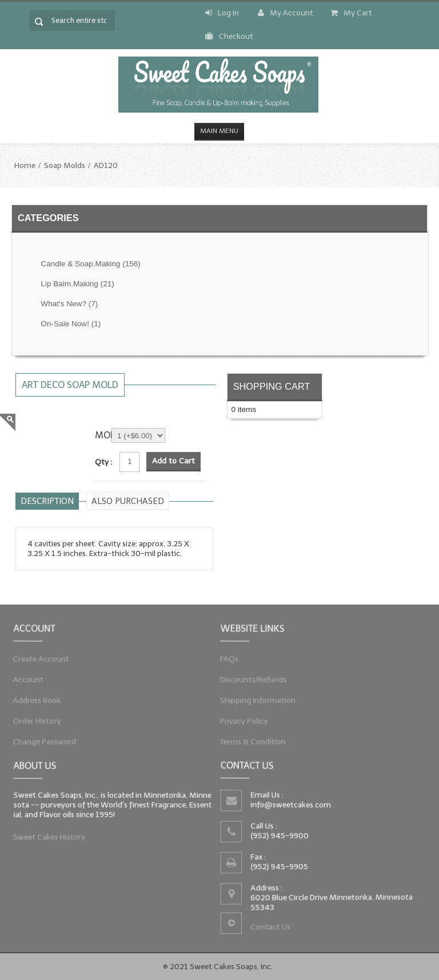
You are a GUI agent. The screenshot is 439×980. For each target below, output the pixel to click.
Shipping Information (256, 701)
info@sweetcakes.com (290, 804)
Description (47, 501)
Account (26, 679)
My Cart (351, 13)
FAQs (226, 658)
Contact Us (269, 929)
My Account (286, 13)
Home (25, 165)
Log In (222, 13)
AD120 (106, 165)
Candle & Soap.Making (91, 264)
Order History (35, 722)
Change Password (43, 744)
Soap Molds (65, 165)
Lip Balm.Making (77, 284)
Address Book (35, 701)
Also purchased (128, 501)
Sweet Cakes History (47, 838)
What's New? (69, 304)
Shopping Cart (272, 386)
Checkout (229, 36)
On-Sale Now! (71, 324)
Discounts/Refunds (252, 679)
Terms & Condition (251, 744)
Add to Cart (173, 461)
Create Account (39, 658)
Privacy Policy (242, 722)
